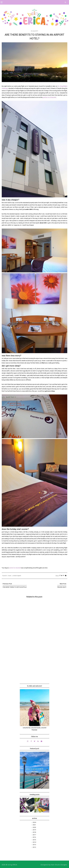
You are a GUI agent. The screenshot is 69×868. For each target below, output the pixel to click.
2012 (34, 847)
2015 (34, 840)
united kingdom (17, 576)
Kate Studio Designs (59, 865)
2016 (34, 837)
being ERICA (12, 865)
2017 (34, 835)
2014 (34, 842)
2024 (34, 822)
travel (10, 576)
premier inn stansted (15, 568)
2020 (34, 827)
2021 (34, 825)
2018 (34, 832)
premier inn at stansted (49, 97)
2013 (34, 845)
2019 (34, 830)
